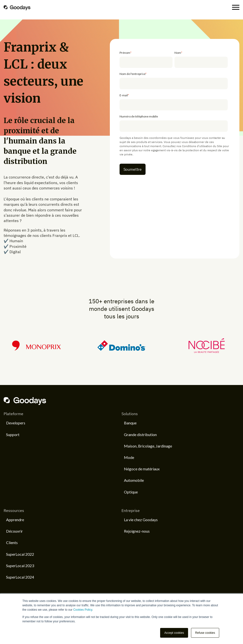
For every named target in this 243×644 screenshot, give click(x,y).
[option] (121, 346)
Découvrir (14, 531)
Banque (130, 423)
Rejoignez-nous (137, 531)
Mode (129, 457)
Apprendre (15, 520)
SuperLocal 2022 (20, 554)
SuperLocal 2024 (20, 577)
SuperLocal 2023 (20, 566)
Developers (16, 423)
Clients (12, 542)
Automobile (134, 480)
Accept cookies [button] (174, 633)
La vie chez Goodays (141, 520)
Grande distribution (140, 434)
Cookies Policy (83, 610)
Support (13, 434)
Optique (131, 492)
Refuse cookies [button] (205, 633)
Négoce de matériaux (142, 469)
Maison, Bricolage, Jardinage (148, 446)
